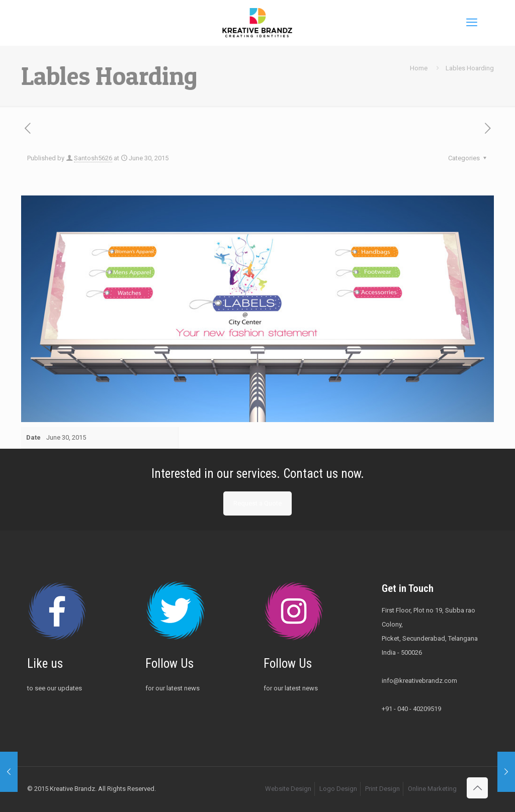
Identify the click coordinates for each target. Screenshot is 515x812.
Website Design (288, 789)
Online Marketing (432, 789)
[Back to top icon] (477, 788)
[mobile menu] (472, 23)
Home (419, 68)
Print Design (382, 789)
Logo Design (338, 789)
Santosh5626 (93, 158)
